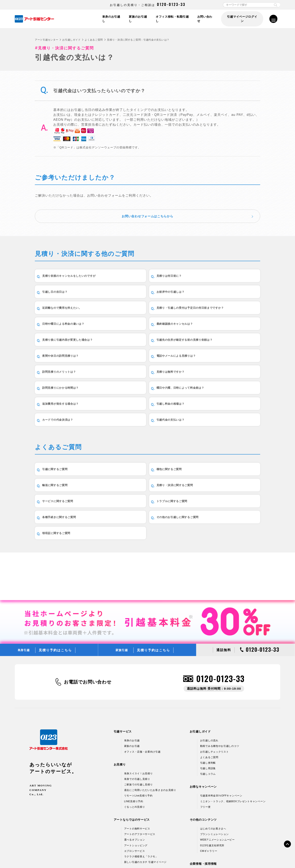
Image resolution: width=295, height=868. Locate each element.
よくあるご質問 (94, 40)
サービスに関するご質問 (141, 483)
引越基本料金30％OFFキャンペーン (221, 733)
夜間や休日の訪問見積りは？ (144, 336)
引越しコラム (208, 711)
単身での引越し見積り (137, 716)
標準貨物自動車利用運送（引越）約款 (167, 856)
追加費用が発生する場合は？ (144, 383)
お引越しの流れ (209, 678)
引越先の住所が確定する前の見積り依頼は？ (72, 336)
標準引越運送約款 (129, 856)
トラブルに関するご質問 (218, 483)
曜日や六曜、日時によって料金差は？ (71, 383)
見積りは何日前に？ (137, 267)
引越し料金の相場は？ (216, 383)
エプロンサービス (135, 788)
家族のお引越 (132, 683)
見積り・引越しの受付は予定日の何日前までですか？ (226, 290)
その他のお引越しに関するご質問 (148, 506)
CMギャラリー (209, 788)
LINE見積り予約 (134, 739)
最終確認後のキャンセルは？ (144, 313)
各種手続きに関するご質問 (66, 506)
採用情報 (205, 827)
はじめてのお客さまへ (213, 766)
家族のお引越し (137, 19)
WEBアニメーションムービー (217, 777)
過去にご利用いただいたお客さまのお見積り (150, 728)
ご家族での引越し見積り (138, 722)
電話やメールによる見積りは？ (223, 336)
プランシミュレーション (214, 772)
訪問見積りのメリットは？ (66, 359)
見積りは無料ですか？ (139, 359)
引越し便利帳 (208, 700)
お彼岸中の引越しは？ (62, 290)
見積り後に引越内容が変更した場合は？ (226, 313)
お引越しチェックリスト (214, 689)
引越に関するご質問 (60, 460)
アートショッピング (136, 783)
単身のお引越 (132, 678)
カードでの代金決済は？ (64, 406)
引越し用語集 (208, 706)
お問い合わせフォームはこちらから (147, 204)
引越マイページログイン (242, 19)
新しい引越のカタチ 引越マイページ (145, 800)
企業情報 (205, 810)
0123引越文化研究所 (212, 783)
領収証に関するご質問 (216, 506)
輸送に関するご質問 (214, 460)
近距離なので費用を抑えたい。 (146, 290)
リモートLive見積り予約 (138, 733)
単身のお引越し (110, 19)
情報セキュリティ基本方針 (97, 856)
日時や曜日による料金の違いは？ (71, 313)
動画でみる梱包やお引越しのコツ (220, 683)
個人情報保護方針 (65, 856)
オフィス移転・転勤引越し (172, 19)
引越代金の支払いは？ (139, 406)
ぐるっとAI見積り (135, 744)
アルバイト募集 (209, 832)
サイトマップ (230, 856)
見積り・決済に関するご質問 (67, 483)
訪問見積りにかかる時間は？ (221, 359)
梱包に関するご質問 (137, 460)
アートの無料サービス (137, 766)
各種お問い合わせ (206, 856)
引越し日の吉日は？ (214, 267)
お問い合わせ (205, 19)
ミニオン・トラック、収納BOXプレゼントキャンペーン (233, 739)
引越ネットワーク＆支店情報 (217, 816)
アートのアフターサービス (140, 772)
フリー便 (205, 744)
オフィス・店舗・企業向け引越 (142, 689)
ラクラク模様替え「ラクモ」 (141, 794)
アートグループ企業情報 (214, 821)
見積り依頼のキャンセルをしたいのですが (72, 267)
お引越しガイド (71, 40)
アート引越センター (47, 40)
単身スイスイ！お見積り (138, 711)
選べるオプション (135, 777)
